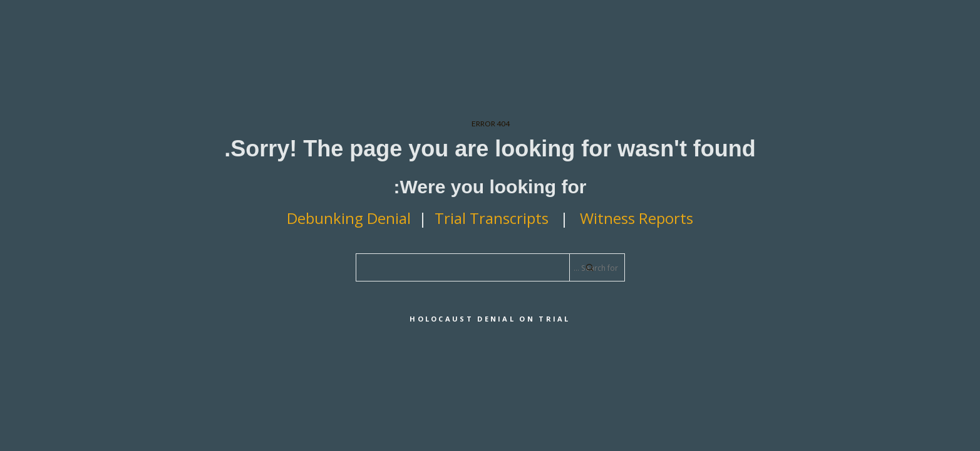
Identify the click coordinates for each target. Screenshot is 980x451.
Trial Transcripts (493, 218)
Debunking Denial (349, 218)
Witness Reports (637, 218)
